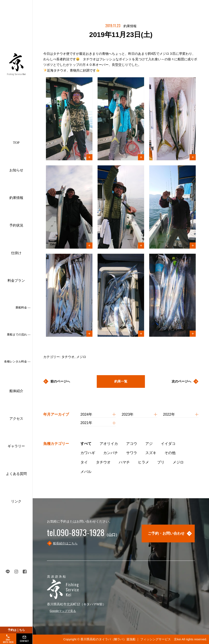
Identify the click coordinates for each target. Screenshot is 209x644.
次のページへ (181, 381)
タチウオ (103, 462)
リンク (16, 501)
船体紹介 (16, 391)
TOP (16, 143)
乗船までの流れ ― (19, 335)
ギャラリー (16, 446)
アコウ (132, 444)
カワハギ (88, 453)
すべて (86, 444)
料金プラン (16, 281)
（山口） (83, 535)
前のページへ (60, 381)
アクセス (16, 419)
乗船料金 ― (23, 308)
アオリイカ (109, 444)
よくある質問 (16, 474)
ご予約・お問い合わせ (166, 533)
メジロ (178, 462)
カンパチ (111, 453)
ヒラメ (143, 462)
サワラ (132, 453)
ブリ (161, 462)
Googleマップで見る (63, 611)
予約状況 (16, 225)
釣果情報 (16, 198)
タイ (84, 462)
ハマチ (124, 462)
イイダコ (168, 444)
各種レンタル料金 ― (17, 362)
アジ (149, 444)
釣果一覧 (121, 381)
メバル (86, 472)
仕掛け (16, 253)
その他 (170, 453)
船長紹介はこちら (65, 543)
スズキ (151, 453)
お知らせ (16, 170)
